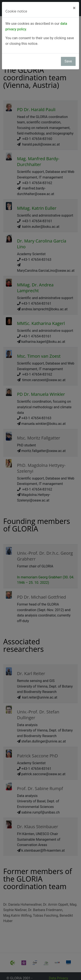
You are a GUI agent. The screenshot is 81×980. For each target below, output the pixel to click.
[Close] (74, 8)
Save (68, 61)
